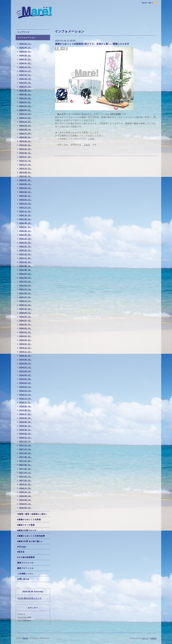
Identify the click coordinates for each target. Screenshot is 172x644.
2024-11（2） (26, 118)
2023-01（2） (26, 204)
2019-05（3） (26, 375)
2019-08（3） (26, 363)
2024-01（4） (26, 157)
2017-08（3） (26, 457)
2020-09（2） (26, 313)
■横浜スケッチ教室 (26, 525)
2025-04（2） (26, 98)
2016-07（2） (26, 504)
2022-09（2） (26, 219)
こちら (91, 139)
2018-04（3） (26, 426)
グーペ (145, 638)
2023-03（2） (26, 196)
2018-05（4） (26, 422)
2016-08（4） (26, 500)
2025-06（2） (26, 90)
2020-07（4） (26, 321)
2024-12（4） (26, 114)
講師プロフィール (25, 568)
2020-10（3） (26, 309)
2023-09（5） (26, 172)
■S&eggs (22, 547)
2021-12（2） (26, 254)
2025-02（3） (26, 106)
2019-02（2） (26, 387)
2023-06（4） (26, 184)
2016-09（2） (26, 496)
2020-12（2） (26, 301)
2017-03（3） (26, 476)
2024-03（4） (26, 149)
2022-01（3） (26, 250)
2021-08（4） (26, 270)
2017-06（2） (26, 465)
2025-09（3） (26, 79)
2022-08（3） (26, 223)
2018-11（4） (26, 399)
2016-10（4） (26, 492)
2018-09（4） (26, 406)
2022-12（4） (26, 207)
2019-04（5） (26, 379)
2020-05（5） (26, 328)
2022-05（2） (26, 235)
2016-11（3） (26, 488)
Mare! (25, 638)
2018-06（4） (26, 418)
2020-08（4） (26, 317)
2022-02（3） (26, 246)
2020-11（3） (26, 305)
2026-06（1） (26, 44)
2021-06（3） (26, 278)
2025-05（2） (26, 94)
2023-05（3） (26, 188)
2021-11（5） (26, 258)
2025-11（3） (26, 71)
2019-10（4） (26, 356)
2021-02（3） (26, 293)
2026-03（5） (26, 55)
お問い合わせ (23, 579)
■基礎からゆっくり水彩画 (29, 520)
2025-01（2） (26, 110)
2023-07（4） (26, 180)
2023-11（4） (26, 165)
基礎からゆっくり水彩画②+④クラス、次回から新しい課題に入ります (92, 44)
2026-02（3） (26, 59)
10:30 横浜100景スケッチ (30, 598)
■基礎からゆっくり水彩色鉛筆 (31, 536)
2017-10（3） (26, 449)
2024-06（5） (26, 137)
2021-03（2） (26, 289)
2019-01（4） (26, 391)
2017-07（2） (26, 461)
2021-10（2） (26, 262)
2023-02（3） (26, 200)
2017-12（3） (26, 441)
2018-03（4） (26, 430)
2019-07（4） (26, 367)
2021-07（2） (26, 274)
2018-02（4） (26, 434)
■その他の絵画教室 (26, 557)
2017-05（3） (26, 469)
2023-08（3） (26, 176)
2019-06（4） (26, 371)
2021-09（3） (26, 266)
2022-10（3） (26, 215)
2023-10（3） (26, 168)
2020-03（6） (26, 336)
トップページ (23, 32)
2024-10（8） (26, 122)
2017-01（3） (26, 480)
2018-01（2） (26, 437)
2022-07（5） (26, 227)
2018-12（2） (26, 395)
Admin (153, 638)
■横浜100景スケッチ (27, 530)
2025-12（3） (26, 67)
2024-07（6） (26, 133)
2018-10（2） (26, 402)
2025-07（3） (26, 87)
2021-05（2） (26, 282)
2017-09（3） (26, 453)
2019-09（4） (26, 360)
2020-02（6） (26, 340)
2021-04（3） (26, 285)
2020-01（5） (26, 344)
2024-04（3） (26, 145)
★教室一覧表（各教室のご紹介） (32, 514)
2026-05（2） (26, 48)
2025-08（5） (26, 83)
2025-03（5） (26, 102)
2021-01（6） (26, 297)
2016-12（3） (26, 484)
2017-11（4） (26, 445)
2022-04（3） (26, 239)
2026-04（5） (26, 51)
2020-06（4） (26, 324)
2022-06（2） (26, 231)
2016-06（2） (26, 508)
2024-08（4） (26, 129)
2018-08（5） (26, 410)
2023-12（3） (26, 161)
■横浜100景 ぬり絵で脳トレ (30, 541)
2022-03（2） (26, 243)
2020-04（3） (26, 332)
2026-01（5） (26, 63)
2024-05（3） (26, 141)
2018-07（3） (26, 414)
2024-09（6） (26, 126)
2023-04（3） (26, 192)
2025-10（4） (26, 75)
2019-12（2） (26, 348)
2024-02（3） (26, 153)
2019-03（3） (26, 383)
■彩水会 (21, 552)
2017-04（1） (26, 473)
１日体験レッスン (25, 574)
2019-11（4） (26, 352)
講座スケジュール (25, 563)
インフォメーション (26, 38)
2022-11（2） (26, 211)
